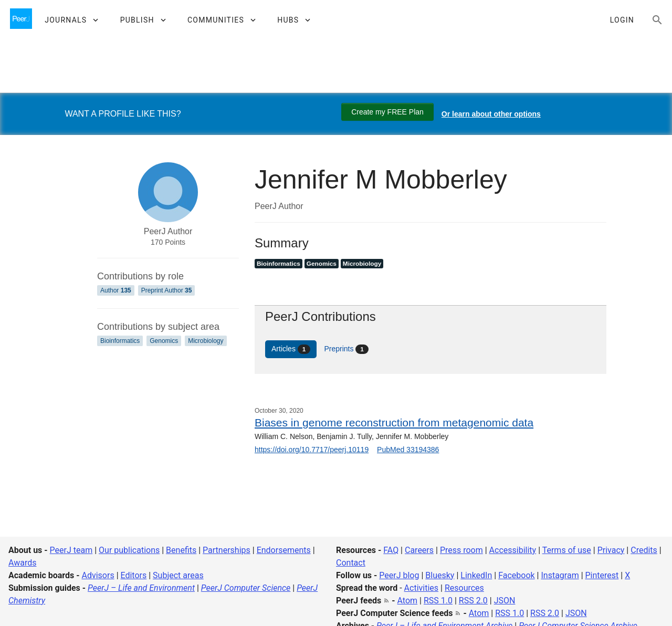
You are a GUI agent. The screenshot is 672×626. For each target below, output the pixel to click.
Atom (408, 601)
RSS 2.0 (473, 601)
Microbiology (206, 341)
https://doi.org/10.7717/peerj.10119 (312, 450)
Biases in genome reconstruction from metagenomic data (394, 422)
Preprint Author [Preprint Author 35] (167, 290)
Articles (291, 349)
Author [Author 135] (116, 290)
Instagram (560, 575)
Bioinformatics (120, 341)
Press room (461, 550)
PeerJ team (71, 550)
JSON (505, 601)
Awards (22, 563)
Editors (134, 575)
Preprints (346, 349)
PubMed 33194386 (408, 450)
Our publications (129, 550)
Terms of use (567, 550)
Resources (464, 588)
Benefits (181, 550)
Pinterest (602, 575)
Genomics (164, 341)
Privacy (611, 550)
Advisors (98, 575)
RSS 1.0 (438, 601)
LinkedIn (476, 575)
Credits (644, 550)
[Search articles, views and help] (657, 20)
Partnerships (227, 550)
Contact (351, 563)
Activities (421, 588)
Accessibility (513, 550)
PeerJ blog (399, 575)
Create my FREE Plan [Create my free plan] (387, 112)
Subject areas (178, 575)
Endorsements (284, 550)
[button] (71, 20)
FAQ (391, 550)
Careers (419, 550)
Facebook (516, 575)
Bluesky (440, 575)
